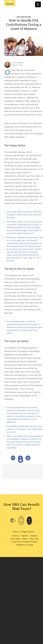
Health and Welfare (24, 17)
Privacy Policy (34, 539)
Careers (25, 539)
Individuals (34, 536)
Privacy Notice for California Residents (24, 542)
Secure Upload (15, 539)
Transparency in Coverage (24, 545)
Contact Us (15, 536)
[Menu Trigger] (38, 4)
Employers (25, 536)
